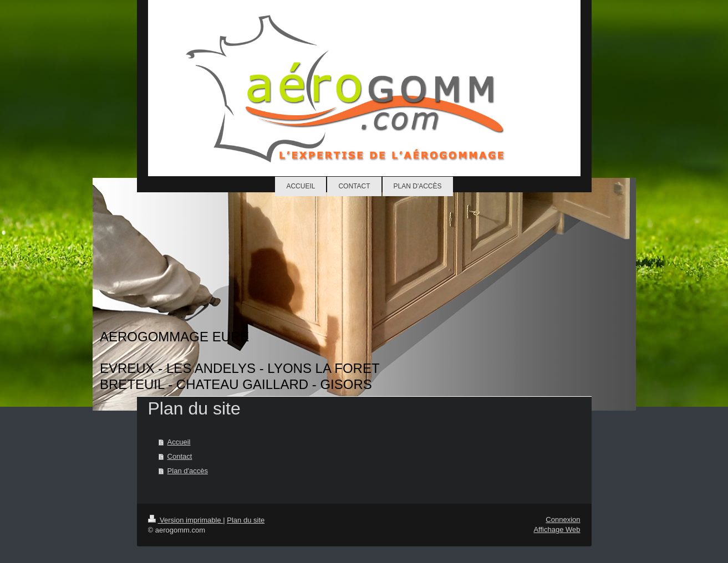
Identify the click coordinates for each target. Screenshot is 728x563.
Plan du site (246, 520)
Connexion (563, 520)
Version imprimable (186, 520)
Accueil (179, 442)
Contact (180, 456)
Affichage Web (557, 529)
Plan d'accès (188, 471)
